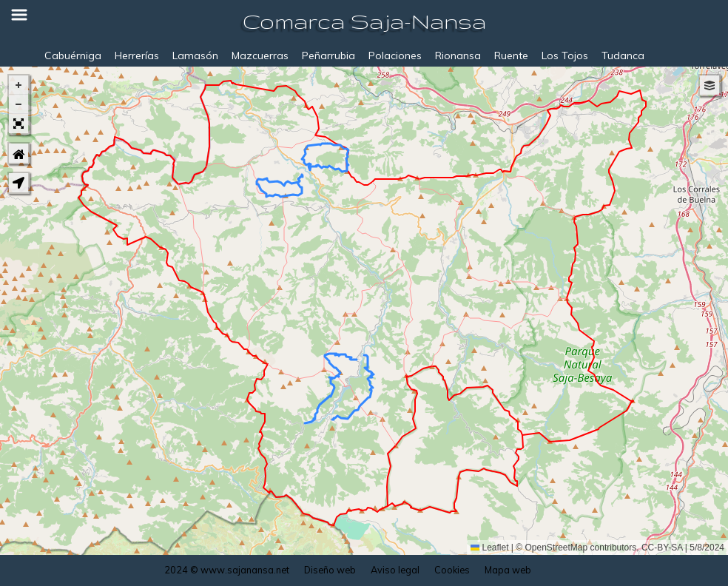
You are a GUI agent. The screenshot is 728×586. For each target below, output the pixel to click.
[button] (18, 85)
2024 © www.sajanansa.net (227, 570)
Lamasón (195, 55)
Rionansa (458, 55)
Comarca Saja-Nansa (364, 21)
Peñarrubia (328, 55)
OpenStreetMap (557, 548)
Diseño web (330, 570)
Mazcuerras (260, 55)
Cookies (452, 570)
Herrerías (137, 55)
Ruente (511, 55)
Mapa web (508, 570)
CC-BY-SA (662, 548)
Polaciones (395, 55)
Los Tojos (565, 55)
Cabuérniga (73, 55)
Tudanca (623, 55)
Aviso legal (395, 570)
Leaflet (489, 548)
